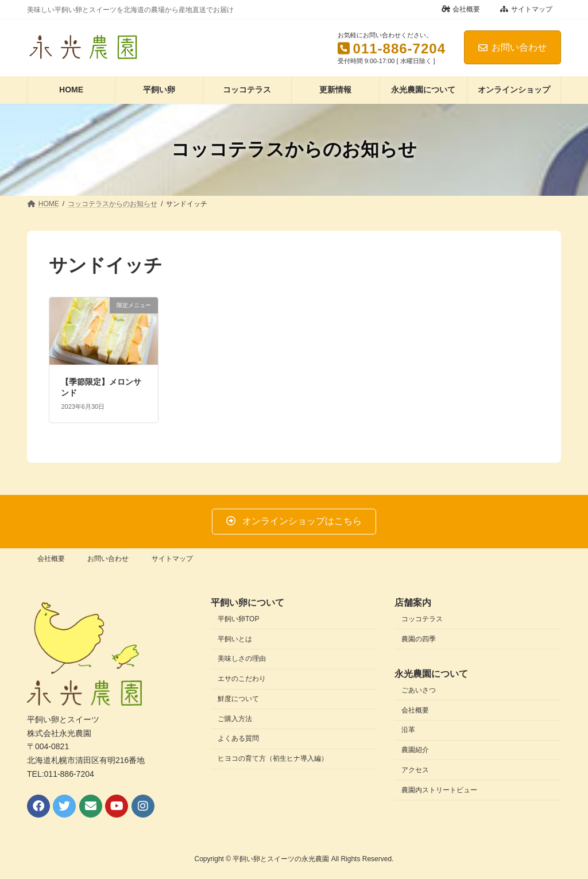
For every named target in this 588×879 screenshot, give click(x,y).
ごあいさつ (419, 690)
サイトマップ (526, 9)
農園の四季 (419, 639)
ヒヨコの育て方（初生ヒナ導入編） (273, 758)
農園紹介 (415, 750)
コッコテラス (422, 619)
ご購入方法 (235, 719)
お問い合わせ (512, 47)
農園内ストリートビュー (439, 790)
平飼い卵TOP (238, 619)
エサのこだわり (242, 679)
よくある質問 (238, 738)
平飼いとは (235, 639)
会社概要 (461, 9)
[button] (294, 522)
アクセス (415, 770)
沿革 (408, 730)
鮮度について (238, 699)
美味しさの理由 (242, 659)
